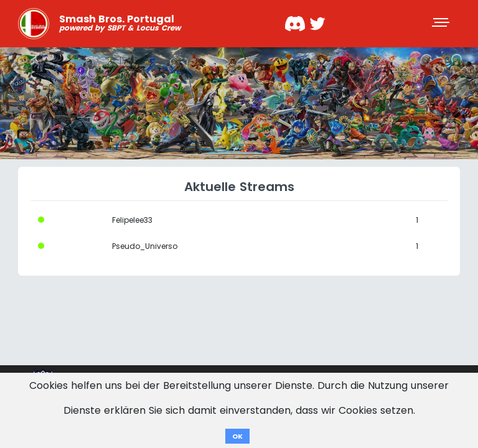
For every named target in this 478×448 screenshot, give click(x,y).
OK (237, 436)
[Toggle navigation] (442, 24)
